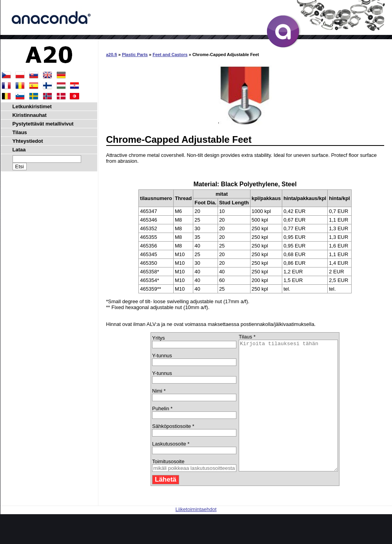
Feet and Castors (170, 55)
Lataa (19, 150)
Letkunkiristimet (32, 106)
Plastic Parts (135, 55)
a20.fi (112, 55)
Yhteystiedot (28, 141)
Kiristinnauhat (30, 115)
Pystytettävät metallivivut (43, 124)
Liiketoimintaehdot (196, 535)
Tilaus (20, 132)
